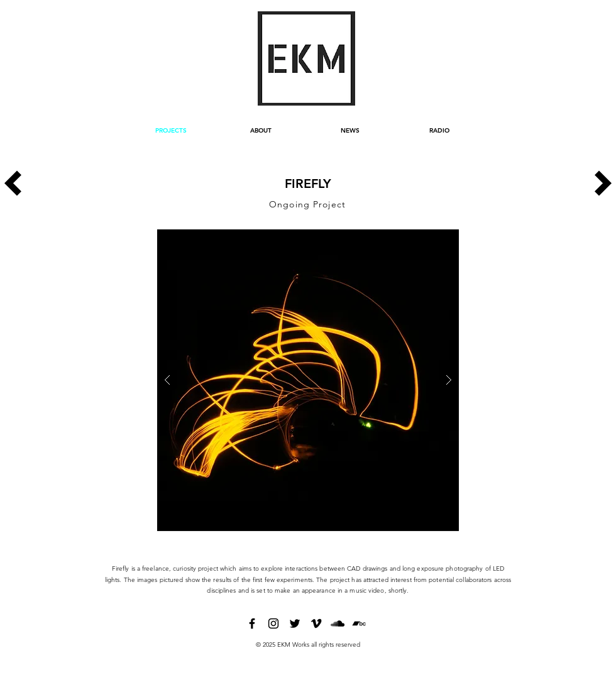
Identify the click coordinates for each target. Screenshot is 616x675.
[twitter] (295, 623)
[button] (308, 380)
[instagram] (273, 623)
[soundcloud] (338, 623)
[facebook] (252, 623)
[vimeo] (316, 623)
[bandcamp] (359, 623)
